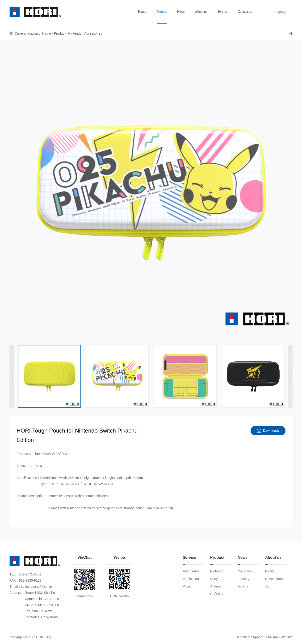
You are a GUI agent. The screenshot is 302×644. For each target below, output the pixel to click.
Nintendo (75, 33)
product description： (32, 496)
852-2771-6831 (30, 574)
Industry (243, 579)
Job (268, 586)
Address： (17, 593)
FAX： (14, 580)
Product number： (30, 454)
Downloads (271, 431)
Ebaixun (272, 637)
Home (47, 33)
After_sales (191, 571)
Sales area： (26, 466)
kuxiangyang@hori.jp (36, 587)
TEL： (14, 574)
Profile (270, 571)
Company (245, 571)
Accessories (93, 33)
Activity (243, 586)
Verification (191, 579)
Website (287, 637)
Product (60, 33)
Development (275, 579)
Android (216, 586)
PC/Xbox (217, 594)
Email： (15, 587)
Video (187, 586)
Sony (214, 579)
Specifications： (28, 478)
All (291, 33)
